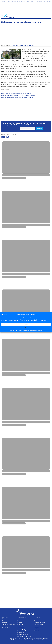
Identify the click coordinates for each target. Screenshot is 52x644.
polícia (21, 45)
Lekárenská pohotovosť (40, 625)
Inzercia (36, 619)
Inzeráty (4, 1)
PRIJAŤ (26, 324)
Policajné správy (15, 45)
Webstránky (34, 1)
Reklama (28, 1)
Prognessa (37, 631)
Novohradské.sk (21, 621)
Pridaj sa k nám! (40, 1)
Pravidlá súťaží (6, 628)
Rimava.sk (19, 619)
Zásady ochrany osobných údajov (36, 331)
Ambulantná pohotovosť (40, 623)
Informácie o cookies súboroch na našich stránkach (19, 331)
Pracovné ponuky (10, 1)
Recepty (24, 1)
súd (33, 45)
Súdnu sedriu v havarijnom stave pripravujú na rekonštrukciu (17, 94)
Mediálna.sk (37, 629)
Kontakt (46, 1)
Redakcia (5, 623)
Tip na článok (20, 625)
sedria (30, 45)
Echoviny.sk (20, 623)
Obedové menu (38, 621)
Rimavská (26, 45)
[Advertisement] (26, 33)
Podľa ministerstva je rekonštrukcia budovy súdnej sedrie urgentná (18, 95)
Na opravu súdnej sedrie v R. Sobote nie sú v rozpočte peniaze (17, 97)
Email (18, 128)
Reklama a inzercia (7, 621)
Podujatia (17, 1)
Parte (21, 1)
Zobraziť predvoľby (26, 328)
